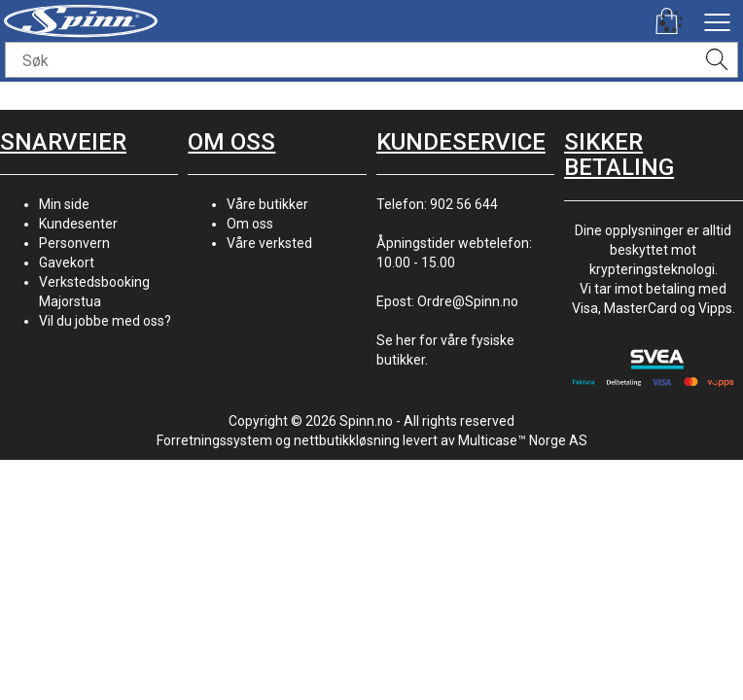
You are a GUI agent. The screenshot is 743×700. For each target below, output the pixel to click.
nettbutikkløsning (347, 440)
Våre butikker (267, 204)
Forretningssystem (214, 440)
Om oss (250, 224)
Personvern (74, 243)
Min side (64, 204)
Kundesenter (78, 224)
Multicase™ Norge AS (523, 440)
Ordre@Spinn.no (468, 301)
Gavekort (67, 262)
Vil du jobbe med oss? (105, 321)
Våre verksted (269, 243)
